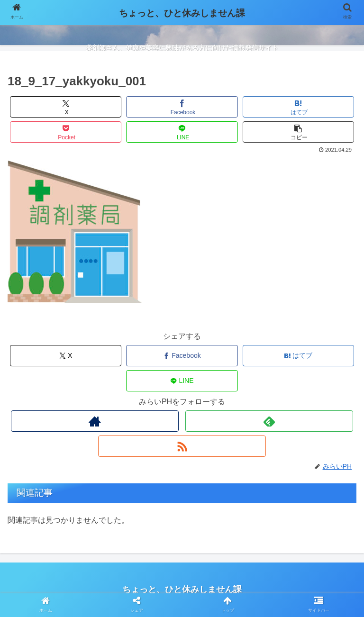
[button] (299, 132)
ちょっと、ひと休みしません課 (182, 13)
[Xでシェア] (66, 107)
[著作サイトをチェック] (95, 421)
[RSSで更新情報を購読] (182, 446)
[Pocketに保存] (66, 132)
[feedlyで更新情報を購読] (269, 421)
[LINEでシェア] (182, 132)
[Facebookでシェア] (182, 107)
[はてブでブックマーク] (299, 107)
